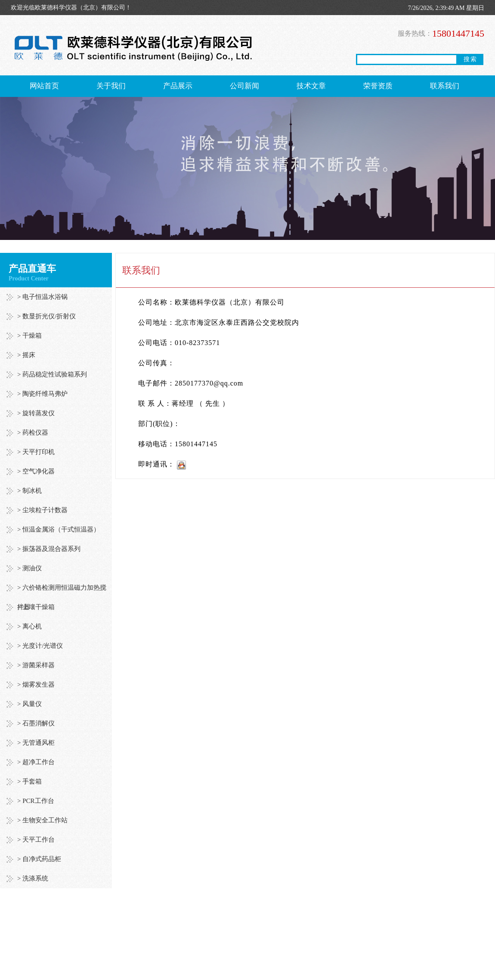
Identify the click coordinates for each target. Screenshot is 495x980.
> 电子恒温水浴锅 (42, 297)
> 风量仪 (29, 704)
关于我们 (111, 86)
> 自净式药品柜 (39, 859)
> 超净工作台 (36, 762)
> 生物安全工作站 (42, 820)
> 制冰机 (29, 491)
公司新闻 (244, 86)
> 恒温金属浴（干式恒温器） (59, 529)
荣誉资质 (378, 86)
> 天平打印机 (36, 452)
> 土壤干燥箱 (36, 607)
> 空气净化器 (36, 471)
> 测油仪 (29, 568)
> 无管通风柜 (36, 743)
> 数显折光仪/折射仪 (46, 316)
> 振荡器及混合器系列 (49, 549)
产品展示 (178, 86)
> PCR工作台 (36, 801)
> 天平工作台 (36, 840)
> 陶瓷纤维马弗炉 (42, 394)
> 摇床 (26, 355)
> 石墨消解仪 (36, 723)
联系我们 (445, 86)
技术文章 (311, 86)
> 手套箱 (29, 781)
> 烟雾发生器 (36, 684)
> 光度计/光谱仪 (40, 646)
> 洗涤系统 (33, 878)
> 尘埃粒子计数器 (42, 510)
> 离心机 (29, 626)
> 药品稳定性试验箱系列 (52, 374)
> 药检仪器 (33, 432)
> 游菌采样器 (36, 665)
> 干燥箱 (29, 336)
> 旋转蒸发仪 (36, 413)
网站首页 (44, 86)
